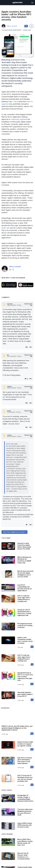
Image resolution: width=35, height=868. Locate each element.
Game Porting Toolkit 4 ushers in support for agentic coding (25, 744)
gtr (8, 355)
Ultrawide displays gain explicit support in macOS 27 (25, 694)
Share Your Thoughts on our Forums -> (14, 532)
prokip (9, 411)
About (28, 305)
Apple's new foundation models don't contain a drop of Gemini (25, 640)
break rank (6, 228)
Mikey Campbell (12, 26)
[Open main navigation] (32, 2)
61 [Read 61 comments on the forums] (26, 26)
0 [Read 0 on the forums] (32, 684)
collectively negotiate (19, 119)
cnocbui (9, 435)
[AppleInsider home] (17, 3)
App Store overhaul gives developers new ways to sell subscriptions (25, 761)
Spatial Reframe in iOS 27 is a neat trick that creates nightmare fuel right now (25, 677)
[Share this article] (31, 26)
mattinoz (10, 387)
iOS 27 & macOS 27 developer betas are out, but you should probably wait (25, 778)
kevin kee (10, 304)
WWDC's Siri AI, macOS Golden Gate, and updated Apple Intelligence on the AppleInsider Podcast (17, 728)
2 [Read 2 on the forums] (32, 785)
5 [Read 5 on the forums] (32, 647)
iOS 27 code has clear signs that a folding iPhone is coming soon (24, 658)
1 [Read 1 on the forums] (32, 664)
